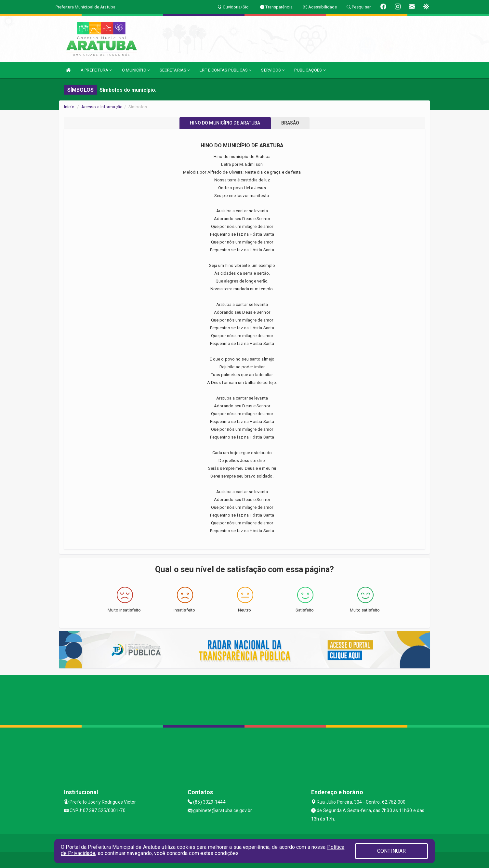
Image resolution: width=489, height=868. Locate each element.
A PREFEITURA (96, 70)
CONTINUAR (391, 851)
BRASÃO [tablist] (294, 123)
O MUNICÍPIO (136, 70)
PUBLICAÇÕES (310, 70)
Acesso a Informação (102, 107)
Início (69, 107)
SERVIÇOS (273, 70)
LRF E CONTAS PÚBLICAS (225, 70)
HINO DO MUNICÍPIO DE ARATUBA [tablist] (222, 123)
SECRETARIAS (175, 70)
